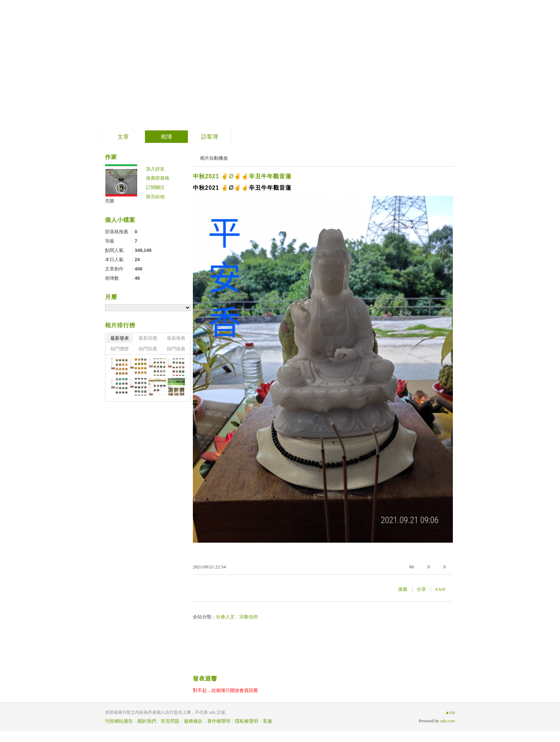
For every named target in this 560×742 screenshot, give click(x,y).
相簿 (166, 137)
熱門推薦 (176, 349)
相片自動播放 (214, 158)
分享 (421, 589)
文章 (123, 137)
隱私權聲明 (247, 721)
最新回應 (148, 338)
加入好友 (155, 169)
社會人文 (225, 617)
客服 (267, 721)
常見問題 (170, 721)
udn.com (447, 721)
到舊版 (207, 66)
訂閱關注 (155, 187)
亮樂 (110, 201)
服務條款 (193, 721)
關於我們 (147, 721)
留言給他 (155, 197)
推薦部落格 (158, 178)
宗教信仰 (249, 617)
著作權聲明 (219, 721)
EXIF (441, 589)
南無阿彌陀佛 (150, 63)
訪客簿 (210, 137)
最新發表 (120, 338)
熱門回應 (148, 349)
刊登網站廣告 (119, 721)
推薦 (403, 589)
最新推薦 (176, 338)
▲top (450, 712)
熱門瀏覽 (120, 349)
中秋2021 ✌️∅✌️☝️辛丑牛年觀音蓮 (242, 176)
